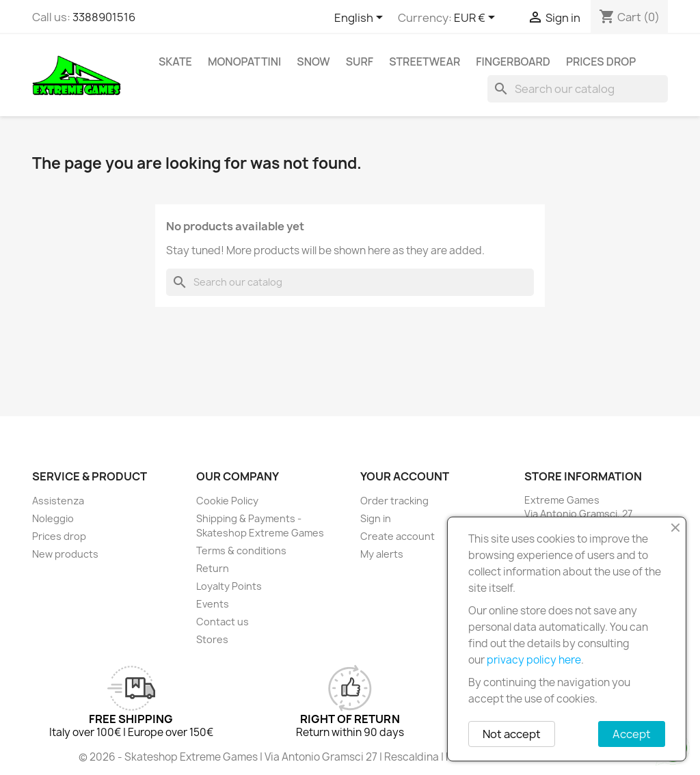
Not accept (512, 734)
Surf (360, 62)
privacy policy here (534, 660)
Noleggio (53, 518)
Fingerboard (513, 62)
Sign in (376, 518)
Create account (398, 536)
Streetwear (425, 62)
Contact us (223, 622)
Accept (632, 734)
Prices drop (601, 62)
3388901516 (104, 17)
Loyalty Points (229, 586)
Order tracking (394, 501)
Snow (313, 62)
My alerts (382, 554)
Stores (212, 639)
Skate (175, 62)
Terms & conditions (241, 550)
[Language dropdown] (361, 18)
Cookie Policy (227, 501)
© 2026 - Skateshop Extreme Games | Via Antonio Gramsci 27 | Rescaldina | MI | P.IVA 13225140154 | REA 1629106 (350, 757)
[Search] (578, 89)
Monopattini (244, 62)
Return (213, 568)
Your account (405, 476)
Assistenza (58, 501)
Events (213, 604)
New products (65, 554)
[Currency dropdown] (477, 18)
